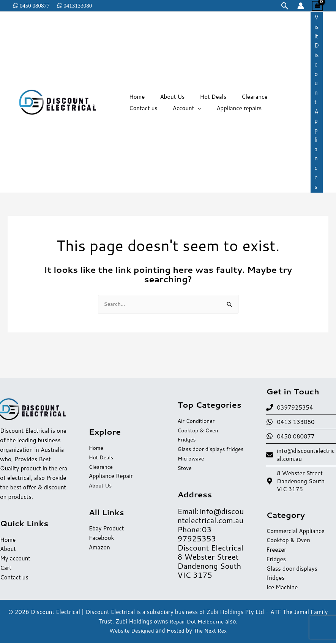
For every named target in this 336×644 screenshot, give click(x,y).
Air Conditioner (198, 417)
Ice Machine (282, 588)
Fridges (188, 436)
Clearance (102, 468)
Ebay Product (106, 529)
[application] (152, 108)
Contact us (14, 578)
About (8, 550)
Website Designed (130, 631)
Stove (185, 473)
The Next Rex (213, 631)
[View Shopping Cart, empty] (317, 6)
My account (15, 559)
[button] (285, 6)
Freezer (276, 550)
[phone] (289, 408)
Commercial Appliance (295, 532)
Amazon (99, 548)
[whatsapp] (290, 422)
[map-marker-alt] (301, 482)
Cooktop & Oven (200, 426)
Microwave (192, 464)
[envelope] (301, 455)
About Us (101, 486)
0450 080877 (34, 6)
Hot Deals (102, 458)
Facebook (102, 539)
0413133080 (77, 6)
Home (8, 540)
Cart (6, 569)
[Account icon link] (301, 6)
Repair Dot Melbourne (197, 622)
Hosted (176, 631)
